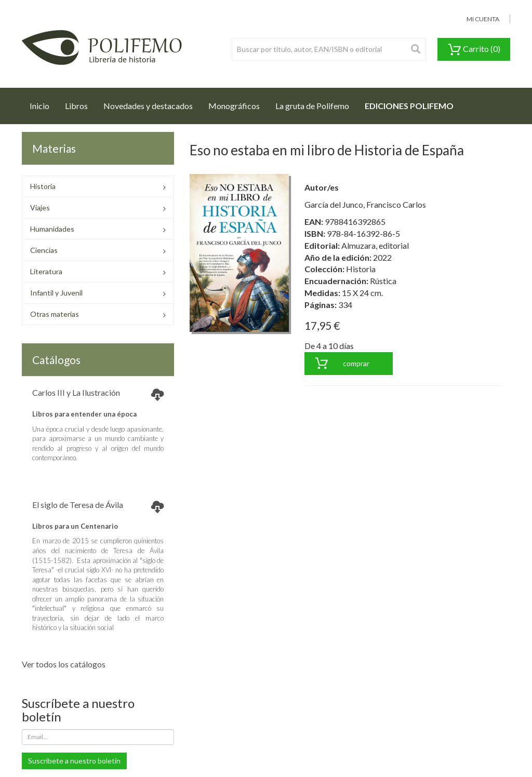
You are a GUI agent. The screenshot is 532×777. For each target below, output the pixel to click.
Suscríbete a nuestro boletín (74, 761)
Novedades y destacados (148, 106)
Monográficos (234, 106)
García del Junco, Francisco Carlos (365, 204)
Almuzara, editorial (375, 245)
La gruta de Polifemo (312, 106)
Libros (76, 106)
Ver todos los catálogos (64, 664)
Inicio (43, 103)
